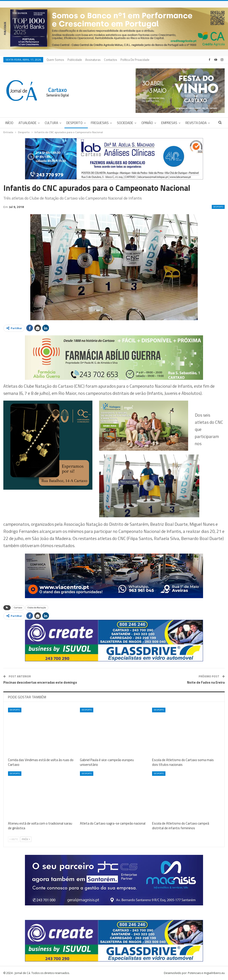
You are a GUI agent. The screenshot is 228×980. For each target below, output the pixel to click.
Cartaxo (18, 608)
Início (9, 123)
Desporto (74, 123)
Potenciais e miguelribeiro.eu (206, 973)
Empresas (169, 123)
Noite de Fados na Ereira (206, 682)
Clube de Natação (37, 608)
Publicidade (75, 60)
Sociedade (125, 123)
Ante (14, 839)
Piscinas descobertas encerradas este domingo (40, 682)
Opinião (147, 123)
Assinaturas (93, 60)
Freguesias (100, 123)
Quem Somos (55, 60)
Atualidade (27, 123)
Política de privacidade (135, 60)
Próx (26, 839)
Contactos (111, 60)
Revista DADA (196, 123)
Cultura (51, 123)
